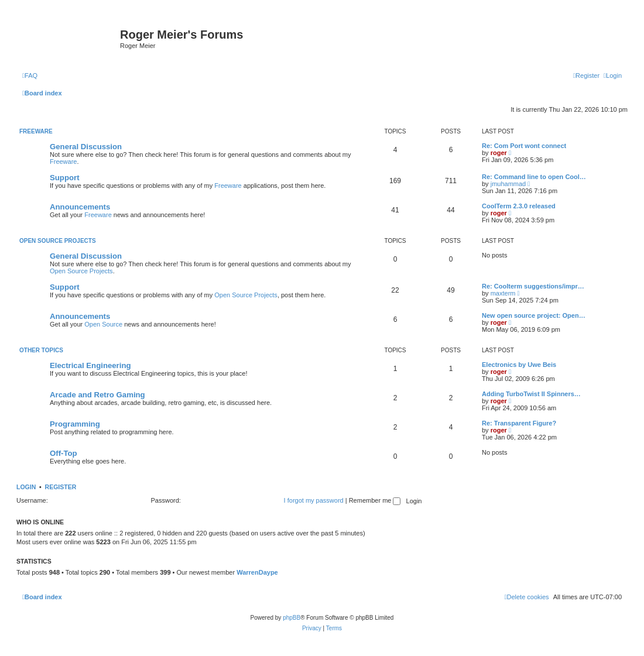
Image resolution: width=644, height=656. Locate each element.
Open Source (103, 324)
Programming (75, 424)
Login (26, 487)
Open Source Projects (58, 241)
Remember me (375, 500)
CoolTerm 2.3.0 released (519, 206)
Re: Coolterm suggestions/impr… (533, 286)
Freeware (36, 131)
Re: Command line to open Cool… (534, 177)
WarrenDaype (257, 572)
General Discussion (86, 147)
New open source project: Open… (534, 315)
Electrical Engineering (90, 365)
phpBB (292, 618)
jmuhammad (508, 184)
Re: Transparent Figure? (519, 423)
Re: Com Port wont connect (524, 146)
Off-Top (64, 453)
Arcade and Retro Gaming (97, 395)
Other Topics (41, 350)
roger (499, 153)
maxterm (503, 293)
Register (61, 487)
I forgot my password (314, 500)
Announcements (80, 207)
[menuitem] (30, 75)
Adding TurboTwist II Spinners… (531, 394)
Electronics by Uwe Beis (519, 365)
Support (65, 178)
